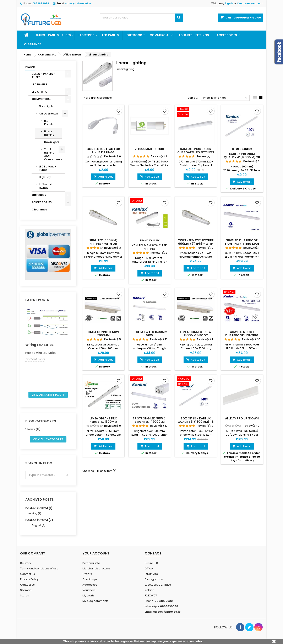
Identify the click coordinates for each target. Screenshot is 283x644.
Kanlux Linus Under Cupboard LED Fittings (196, 151)
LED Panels (49, 122)
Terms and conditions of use (39, 568)
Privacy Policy (29, 579)
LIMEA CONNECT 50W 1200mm (103, 334)
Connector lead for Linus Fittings (103, 151)
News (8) (34, 429)
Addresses (90, 585)
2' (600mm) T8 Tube (150, 149)
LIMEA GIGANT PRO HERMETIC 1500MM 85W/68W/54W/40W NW (103, 422)
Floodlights (46, 106)
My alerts (88, 595)
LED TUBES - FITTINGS (193, 35)
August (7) (39, 525)
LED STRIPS (86, 35)
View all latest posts (48, 395)
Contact (153, 553)
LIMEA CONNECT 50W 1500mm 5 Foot (196, 334)
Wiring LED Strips (39, 345)
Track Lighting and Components (53, 154)
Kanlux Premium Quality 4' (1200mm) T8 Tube (242, 157)
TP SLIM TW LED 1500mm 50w (150, 334)
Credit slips (90, 579)
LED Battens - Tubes (48, 168)
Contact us (27, 585)
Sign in (229, 3)
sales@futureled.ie (78, 3)
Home (30, 67)
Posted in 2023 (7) (39, 520)
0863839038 (41, 3)
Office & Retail (48, 114)
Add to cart (103, 177)
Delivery (26, 563)
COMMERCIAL (160, 35)
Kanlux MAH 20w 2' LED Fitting (149, 247)
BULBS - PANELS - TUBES (53, 35)
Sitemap (26, 590)
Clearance (33, 44)
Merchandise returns (96, 568)
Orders (87, 574)
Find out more (35, 359)
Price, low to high (226, 98)
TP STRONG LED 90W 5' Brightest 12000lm (149, 420)
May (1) (36, 513)
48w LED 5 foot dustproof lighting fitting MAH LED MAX (242, 335)
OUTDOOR (134, 35)
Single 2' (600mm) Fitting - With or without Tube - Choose (103, 244)
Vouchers (89, 590)
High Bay (45, 177)
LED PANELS (110, 35)
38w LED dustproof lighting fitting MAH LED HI (242, 244)
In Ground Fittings (46, 186)
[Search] (142, 18)
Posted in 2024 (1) (39, 508)
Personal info (91, 563)
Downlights (52, 142)
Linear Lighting (49, 133)
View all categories (48, 439)
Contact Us (28, 574)
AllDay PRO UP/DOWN (242, 418)
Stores (25, 595)
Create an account (250, 3)
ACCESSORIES (227, 35)
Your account (96, 553)
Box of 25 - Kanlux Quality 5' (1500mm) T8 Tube (196, 422)
